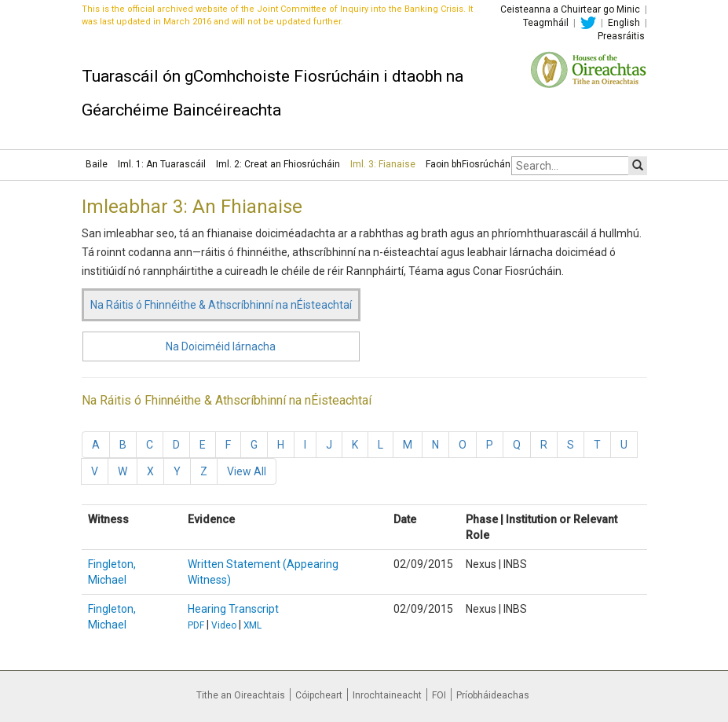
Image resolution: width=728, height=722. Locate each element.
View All (247, 471)
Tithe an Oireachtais (241, 695)
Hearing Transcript (233, 609)
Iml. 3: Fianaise (383, 164)
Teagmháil (546, 23)
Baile (97, 164)
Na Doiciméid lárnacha (221, 346)
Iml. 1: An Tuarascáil (162, 164)
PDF (196, 625)
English (624, 23)
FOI (439, 695)
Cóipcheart (319, 695)
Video (224, 625)
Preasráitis (621, 36)
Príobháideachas (493, 695)
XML (252, 625)
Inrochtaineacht (387, 695)
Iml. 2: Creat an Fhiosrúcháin (278, 164)
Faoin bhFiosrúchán (468, 164)
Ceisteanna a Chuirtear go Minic (570, 9)
